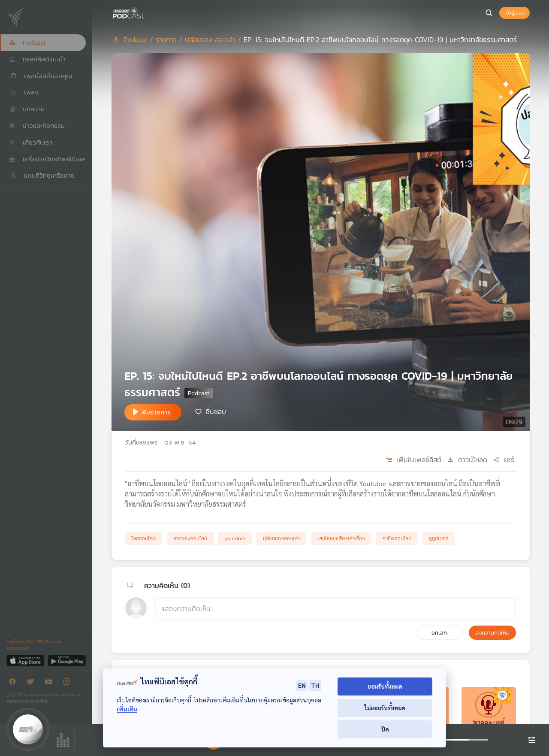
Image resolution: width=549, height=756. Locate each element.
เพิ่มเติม (127, 709)
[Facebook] (15, 683)
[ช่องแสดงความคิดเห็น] (336, 608)
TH (315, 685)
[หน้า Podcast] (146, 12)
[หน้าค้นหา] (489, 13)
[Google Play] (67, 660)
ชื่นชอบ (216, 411)
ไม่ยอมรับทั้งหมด (385, 708)
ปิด (385, 729)
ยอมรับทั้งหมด (385, 686)
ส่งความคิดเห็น (492, 633)
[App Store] (26, 660)
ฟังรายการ (156, 412)
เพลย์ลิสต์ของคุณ (41, 76)
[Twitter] (33, 683)
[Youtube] (51, 683)
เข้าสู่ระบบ (514, 13)
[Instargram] (69, 683)
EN (302, 685)
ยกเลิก (439, 633)
